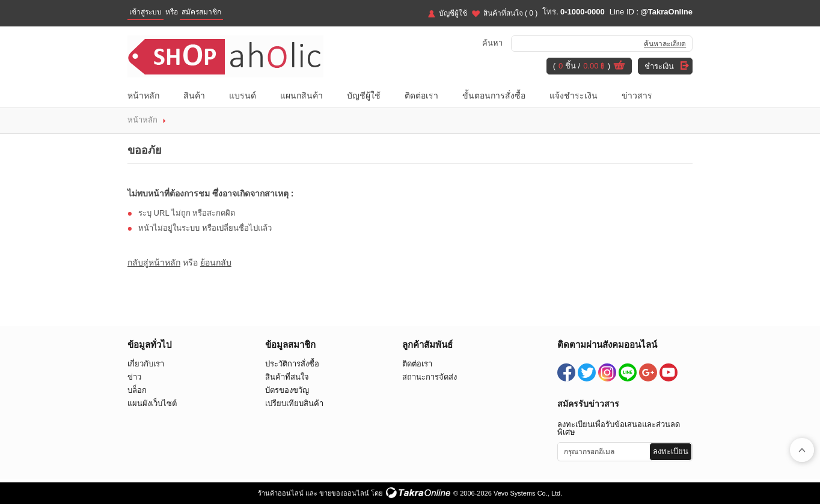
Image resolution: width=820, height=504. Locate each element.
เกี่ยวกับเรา (146, 364)
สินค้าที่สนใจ (511, 13)
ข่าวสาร (637, 96)
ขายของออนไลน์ (344, 493)
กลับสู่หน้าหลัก (154, 263)
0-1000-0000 (583, 12)
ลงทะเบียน (671, 451)
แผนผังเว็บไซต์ (152, 403)
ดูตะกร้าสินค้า (619, 67)
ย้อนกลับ (216, 263)
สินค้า (194, 96)
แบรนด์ (243, 96)
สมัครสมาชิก (201, 12)
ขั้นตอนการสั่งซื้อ (494, 96)
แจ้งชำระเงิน (574, 96)
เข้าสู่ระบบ (145, 12)
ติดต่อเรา (421, 96)
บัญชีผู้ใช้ (453, 13)
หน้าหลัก (143, 96)
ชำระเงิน (659, 66)
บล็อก (137, 390)
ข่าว (134, 377)
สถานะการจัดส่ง (430, 377)
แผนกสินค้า (301, 96)
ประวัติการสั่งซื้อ (292, 364)
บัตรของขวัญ (287, 390)
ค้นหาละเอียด (665, 44)
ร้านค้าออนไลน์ (281, 493)
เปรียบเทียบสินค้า (294, 403)
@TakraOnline (666, 12)
